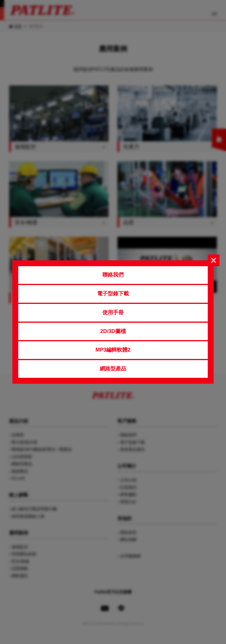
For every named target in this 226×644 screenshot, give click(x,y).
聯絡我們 (113, 275)
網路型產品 (113, 369)
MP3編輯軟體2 (113, 350)
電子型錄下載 (113, 294)
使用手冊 (113, 312)
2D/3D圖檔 (113, 331)
